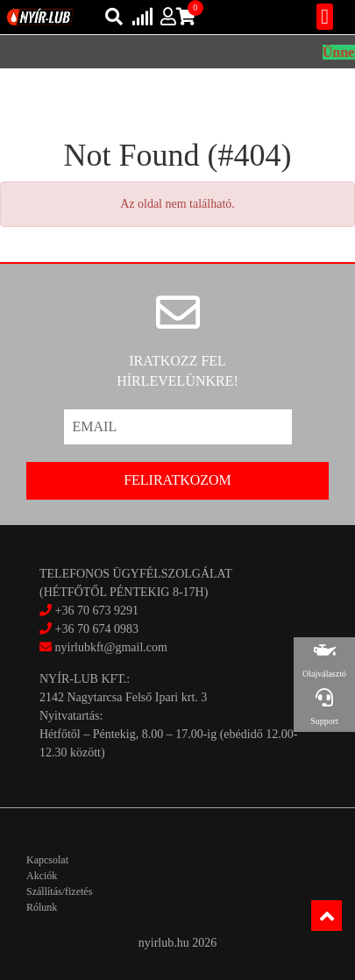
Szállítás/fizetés (59, 891)
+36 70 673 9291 (97, 611)
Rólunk (42, 907)
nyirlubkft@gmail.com (103, 647)
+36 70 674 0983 (97, 629)
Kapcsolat (47, 860)
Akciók (42, 876)
